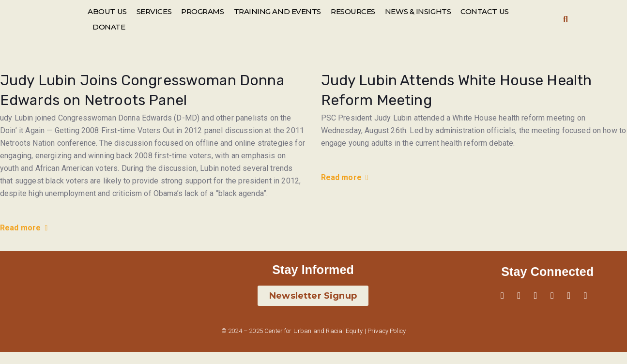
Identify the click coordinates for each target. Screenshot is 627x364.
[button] (566, 20)
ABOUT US (107, 11)
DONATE (109, 27)
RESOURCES (353, 11)
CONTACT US (485, 11)
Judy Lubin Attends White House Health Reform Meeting (457, 90)
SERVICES (154, 11)
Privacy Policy (387, 331)
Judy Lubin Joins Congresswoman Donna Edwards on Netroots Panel (142, 90)
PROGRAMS (202, 11)
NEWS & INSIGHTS (418, 11)
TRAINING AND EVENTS (277, 11)
